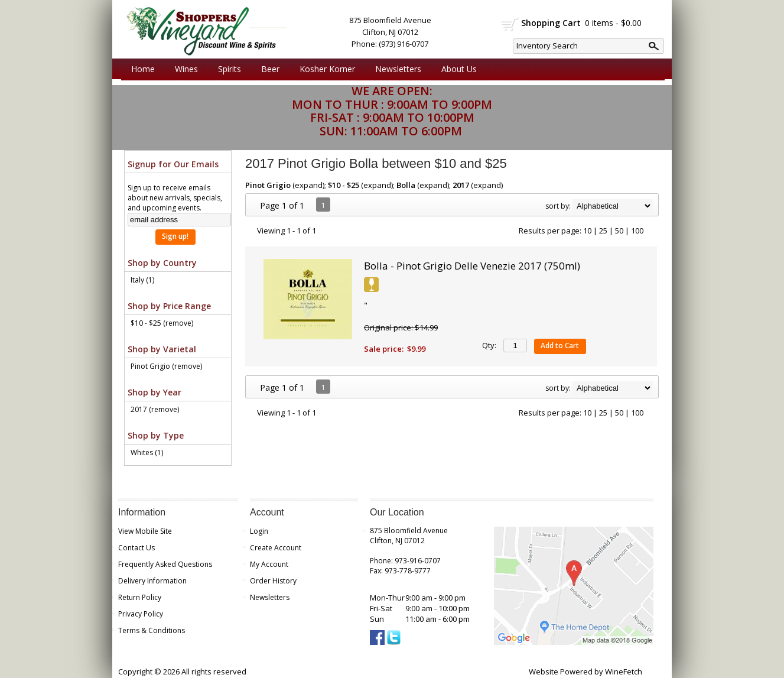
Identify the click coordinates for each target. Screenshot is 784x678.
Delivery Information (152, 581)
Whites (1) (147, 452)
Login (259, 531)
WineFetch (624, 671)
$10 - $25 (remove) (162, 323)
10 (587, 231)
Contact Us (136, 548)
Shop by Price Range (169, 306)
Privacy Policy (141, 614)
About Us (456, 69)
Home (143, 69)
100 (637, 231)
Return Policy (140, 597)
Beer (267, 69)
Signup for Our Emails (173, 164)
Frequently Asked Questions (165, 564)
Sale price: (384, 349)
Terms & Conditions (152, 630)
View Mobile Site (145, 531)
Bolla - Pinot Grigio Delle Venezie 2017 (472, 266)
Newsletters (398, 69)
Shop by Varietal (162, 349)
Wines (183, 69)
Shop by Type (156, 435)
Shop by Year (154, 392)
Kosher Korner (324, 69)
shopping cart (510, 24)
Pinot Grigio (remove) (166, 366)
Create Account (276, 548)
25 (603, 231)
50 (619, 231)
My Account (269, 564)
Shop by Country (162, 263)
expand (309, 185)
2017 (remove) (155, 409)
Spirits (227, 69)
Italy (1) (142, 280)
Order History (273, 581)
